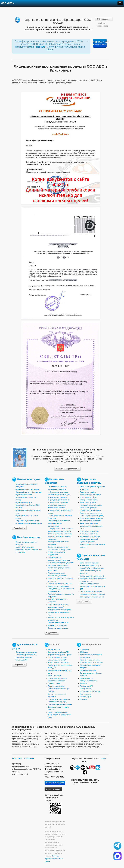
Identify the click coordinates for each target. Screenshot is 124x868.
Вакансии (83, 683)
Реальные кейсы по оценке (90, 660)
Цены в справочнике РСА (57, 660)
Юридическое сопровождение (26, 652)
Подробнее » (19, 528)
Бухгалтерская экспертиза (57, 625)
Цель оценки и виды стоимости (59, 699)
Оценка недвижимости (24, 495)
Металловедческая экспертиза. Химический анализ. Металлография (59, 523)
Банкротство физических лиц (26, 655)
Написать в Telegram (55, 783)
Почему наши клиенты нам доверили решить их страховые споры (59, 715)
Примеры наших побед (56, 686)
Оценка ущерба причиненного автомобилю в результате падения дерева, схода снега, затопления (93, 594)
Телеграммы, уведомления (58, 678)
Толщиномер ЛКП (22, 660)
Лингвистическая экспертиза (58, 565)
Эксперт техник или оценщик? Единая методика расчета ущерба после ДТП (60, 665)
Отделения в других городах (90, 691)
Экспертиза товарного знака (58, 628)
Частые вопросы (54, 649)
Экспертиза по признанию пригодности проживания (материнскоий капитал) (58, 505)
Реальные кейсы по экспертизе (91, 663)
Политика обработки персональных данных (54, 859)
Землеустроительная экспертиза (60, 610)
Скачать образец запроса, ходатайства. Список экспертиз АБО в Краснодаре (29, 550)
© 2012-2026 (29, 759)
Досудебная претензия (24, 657)
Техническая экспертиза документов (61, 563)
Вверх (104, 759)
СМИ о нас (84, 652)
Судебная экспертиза (29, 537)
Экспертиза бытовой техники (58, 586)
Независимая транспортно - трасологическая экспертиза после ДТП (93, 586)
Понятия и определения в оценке (60, 704)
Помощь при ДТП (86, 686)
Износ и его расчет (55, 676)
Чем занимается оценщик (57, 702)
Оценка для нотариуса (24, 503)
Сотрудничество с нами (89, 681)
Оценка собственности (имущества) (28, 492)
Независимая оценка (29, 479)
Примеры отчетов (54, 683)
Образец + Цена (100, 43)
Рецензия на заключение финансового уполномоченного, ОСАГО (92, 526)
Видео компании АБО (88, 670)
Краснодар (104, 19)
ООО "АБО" (18, 759)
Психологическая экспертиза (58, 623)
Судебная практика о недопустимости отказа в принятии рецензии (93, 544)
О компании (84, 649)
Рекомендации (85, 694)
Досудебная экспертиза (56, 681)
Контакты (83, 699)
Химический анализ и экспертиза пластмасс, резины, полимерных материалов (60, 537)
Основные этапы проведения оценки (29, 523)
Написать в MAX (53, 789)
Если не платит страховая (89, 563)
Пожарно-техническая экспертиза (60, 584)
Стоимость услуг (86, 697)
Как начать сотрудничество (67, 469)
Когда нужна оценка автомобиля (27, 521)
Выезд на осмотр (86, 689)
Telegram (40, 47)
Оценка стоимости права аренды (27, 489)
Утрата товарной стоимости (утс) (92, 576)
